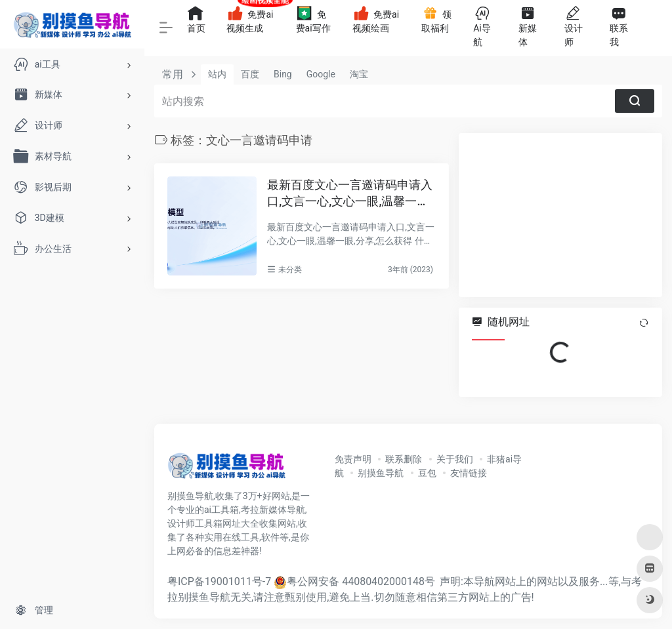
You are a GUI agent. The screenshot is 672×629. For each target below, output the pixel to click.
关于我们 (455, 459)
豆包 (427, 473)
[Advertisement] (560, 215)
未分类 (290, 270)
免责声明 (353, 459)
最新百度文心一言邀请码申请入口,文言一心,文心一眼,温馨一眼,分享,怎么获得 (350, 194)
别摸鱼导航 (381, 473)
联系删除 (404, 459)
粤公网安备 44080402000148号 (361, 581)
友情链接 (469, 473)
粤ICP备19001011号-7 (219, 581)
